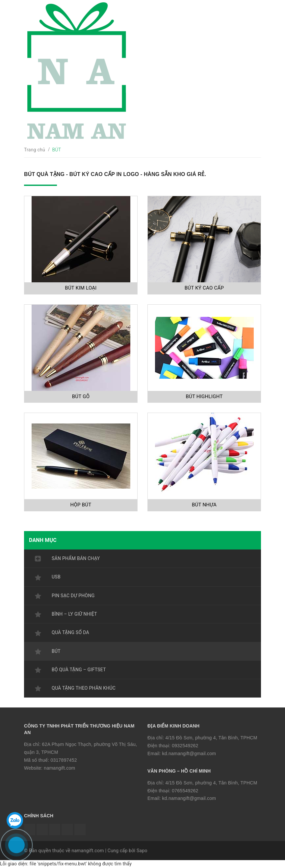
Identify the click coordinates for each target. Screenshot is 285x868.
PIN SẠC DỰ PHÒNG (73, 596)
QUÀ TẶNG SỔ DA (70, 632)
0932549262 (185, 746)
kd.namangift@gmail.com (189, 753)
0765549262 (185, 791)
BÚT (56, 651)
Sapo (142, 851)
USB (56, 577)
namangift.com (59, 768)
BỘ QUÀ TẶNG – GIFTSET (79, 670)
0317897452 (64, 760)
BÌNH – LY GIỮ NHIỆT (74, 614)
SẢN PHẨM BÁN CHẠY (76, 558)
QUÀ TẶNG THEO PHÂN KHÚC (84, 688)
